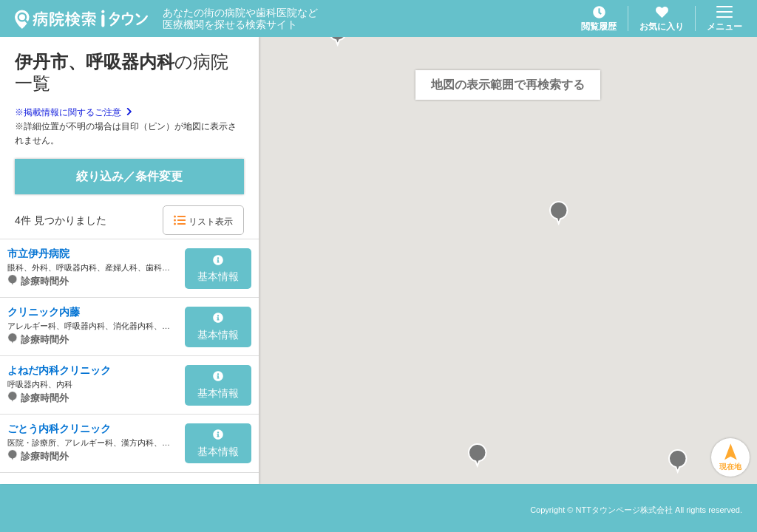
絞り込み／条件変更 (129, 176)
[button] (559, 214)
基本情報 (218, 269)
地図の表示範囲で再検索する (508, 85)
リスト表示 (203, 221)
